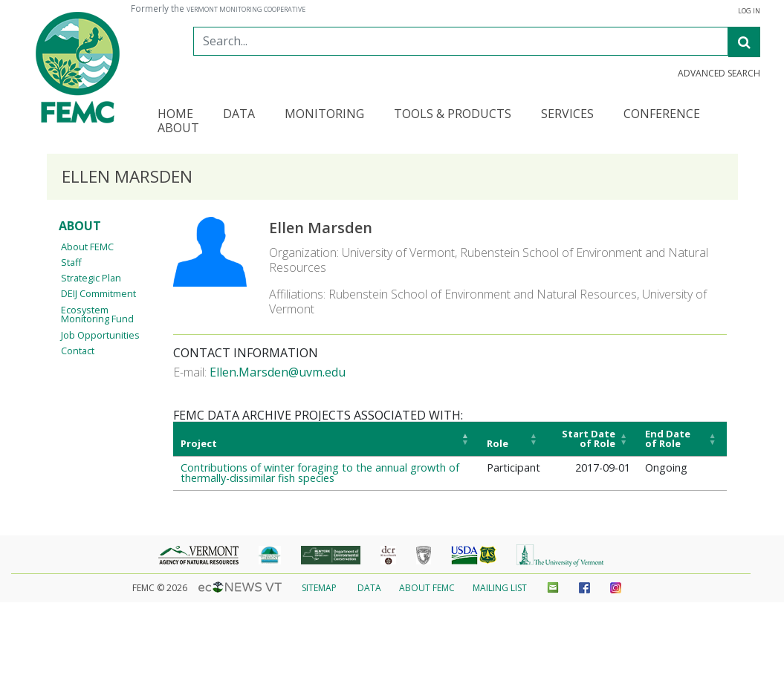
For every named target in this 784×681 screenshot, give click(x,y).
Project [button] (199, 443)
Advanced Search (719, 74)
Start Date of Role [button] (589, 439)
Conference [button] (662, 115)
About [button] (178, 129)
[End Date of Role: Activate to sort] (682, 439)
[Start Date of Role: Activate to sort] (593, 439)
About (80, 226)
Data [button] (239, 115)
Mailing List (500, 588)
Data (369, 588)
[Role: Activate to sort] (514, 439)
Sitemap (319, 588)
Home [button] (175, 115)
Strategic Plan (91, 278)
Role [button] (498, 443)
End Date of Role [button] (668, 439)
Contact (78, 351)
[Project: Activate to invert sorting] (326, 439)
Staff (71, 262)
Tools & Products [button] (453, 115)
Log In (749, 11)
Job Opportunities (100, 335)
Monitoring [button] (324, 115)
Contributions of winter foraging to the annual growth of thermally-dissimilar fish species (320, 473)
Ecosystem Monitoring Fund (97, 315)
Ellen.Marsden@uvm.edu (278, 372)
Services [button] (567, 115)
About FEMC (87, 247)
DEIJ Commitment (98, 293)
